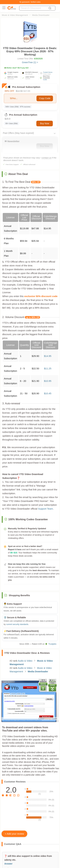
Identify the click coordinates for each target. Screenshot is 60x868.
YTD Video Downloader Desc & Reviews (27, 653)
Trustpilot (51, 644)
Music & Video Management (15, 15)
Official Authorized (29, 164)
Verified (10, 74)
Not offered (29, 74)
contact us (46, 158)
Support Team (46, 509)
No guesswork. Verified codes (30, 2)
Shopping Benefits (19, 595)
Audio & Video (25, 661)
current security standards (17, 624)
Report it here (15, 549)
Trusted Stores (48, 72)
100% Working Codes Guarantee (26, 519)
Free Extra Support (12, 164)
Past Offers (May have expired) (18, 133)
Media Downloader (41, 15)
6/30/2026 (38, 59)
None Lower (47, 74)
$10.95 (48, 381)
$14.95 (48, 356)
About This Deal (16, 174)
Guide (45, 80)
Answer (8, 864)
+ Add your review (14, 834)
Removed (11, 79)
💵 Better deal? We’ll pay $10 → (18, 68)
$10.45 (48, 393)
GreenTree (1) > (30, 62)
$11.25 (48, 368)
